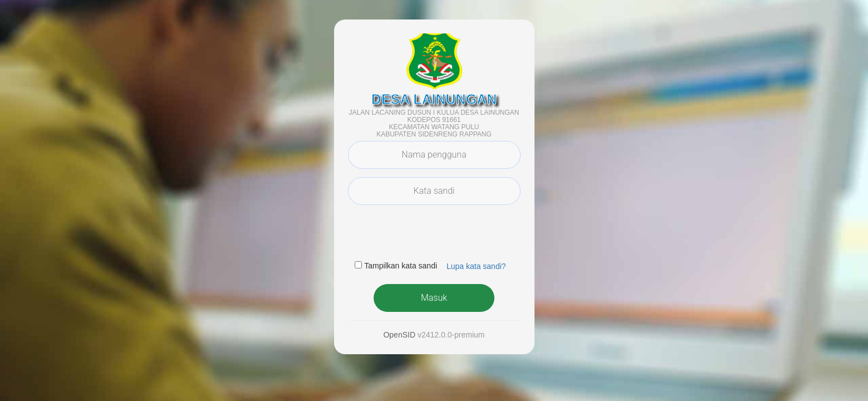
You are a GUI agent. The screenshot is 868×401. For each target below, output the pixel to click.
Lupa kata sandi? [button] (476, 266)
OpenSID (399, 335)
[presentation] (433, 235)
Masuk (434, 298)
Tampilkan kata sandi (401, 266)
